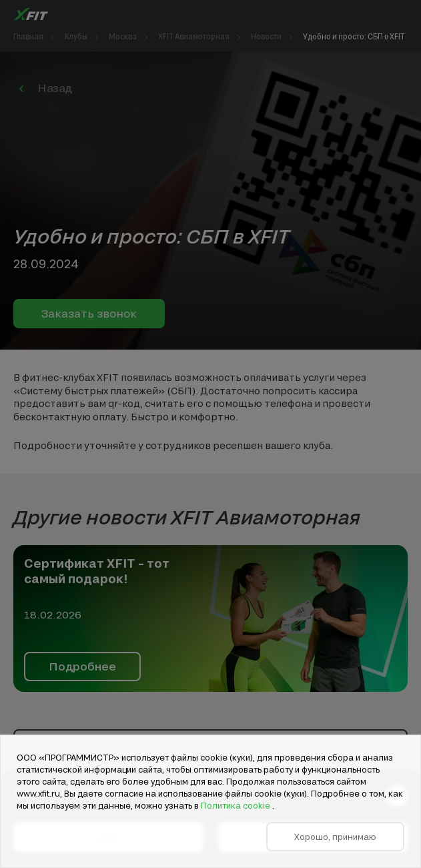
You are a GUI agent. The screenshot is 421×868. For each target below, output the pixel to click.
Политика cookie (237, 805)
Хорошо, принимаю (335, 837)
